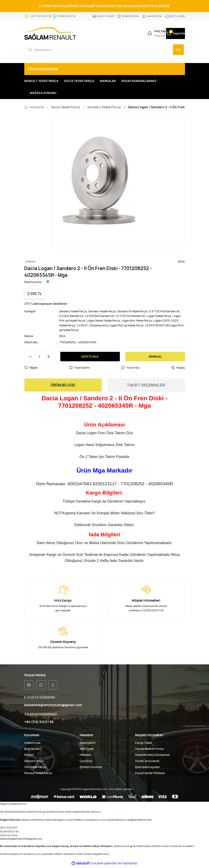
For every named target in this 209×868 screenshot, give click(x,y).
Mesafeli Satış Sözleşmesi (152, 756)
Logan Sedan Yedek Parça (105, 321)
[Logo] (50, 34)
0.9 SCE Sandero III (71, 317)
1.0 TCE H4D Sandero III (132, 317)
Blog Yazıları (32, 750)
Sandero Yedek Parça (73, 312)
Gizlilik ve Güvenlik (147, 762)
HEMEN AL (155, 357)
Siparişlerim (88, 744)
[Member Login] (139, 34)
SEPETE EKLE (90, 357)
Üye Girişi (86, 762)
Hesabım (86, 756)
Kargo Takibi (144, 744)
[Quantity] (39, 357)
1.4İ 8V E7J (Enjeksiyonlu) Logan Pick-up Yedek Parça (112, 326)
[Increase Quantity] (51, 357)
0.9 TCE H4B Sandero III (167, 312)
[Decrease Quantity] (28, 357)
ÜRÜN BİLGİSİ (63, 386)
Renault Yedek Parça (38, 774)
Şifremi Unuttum (91, 768)
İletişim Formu (34, 762)
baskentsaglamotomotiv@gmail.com (21, 840)
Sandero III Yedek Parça (135, 312)
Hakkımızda (32, 744)
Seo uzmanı (142, 790)
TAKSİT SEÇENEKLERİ (146, 386)
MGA (62, 337)
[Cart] (170, 34)
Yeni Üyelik (87, 750)
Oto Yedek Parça (35, 768)
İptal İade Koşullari (148, 768)
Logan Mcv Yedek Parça (139, 321)
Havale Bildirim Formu (150, 750)
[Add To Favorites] (31, 369)
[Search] (105, 51)
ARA (177, 50)
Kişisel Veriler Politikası (150, 774)
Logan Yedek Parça (162, 317)
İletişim (29, 756)
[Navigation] (105, 70)
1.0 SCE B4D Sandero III (100, 317)
